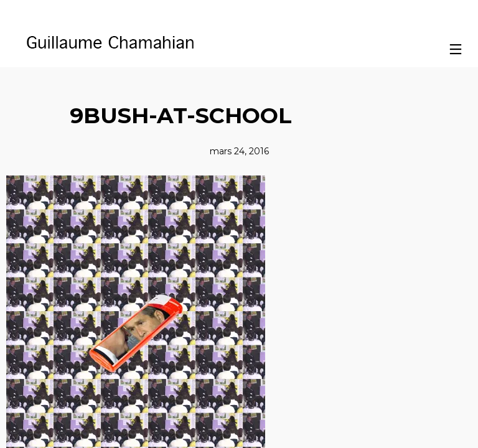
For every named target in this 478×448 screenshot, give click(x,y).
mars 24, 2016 (239, 151)
